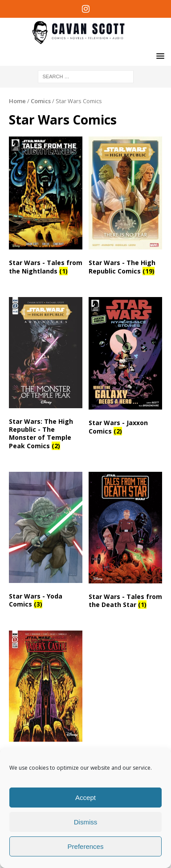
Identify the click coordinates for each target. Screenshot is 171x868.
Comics (41, 101)
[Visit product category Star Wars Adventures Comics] (46, 701)
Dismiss (86, 822)
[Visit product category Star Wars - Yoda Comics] (46, 542)
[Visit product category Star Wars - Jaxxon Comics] (125, 368)
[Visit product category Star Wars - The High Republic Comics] (125, 207)
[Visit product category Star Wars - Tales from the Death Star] (125, 542)
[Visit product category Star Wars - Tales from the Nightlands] (46, 207)
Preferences (86, 846)
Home (17, 101)
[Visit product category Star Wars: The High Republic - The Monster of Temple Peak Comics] (46, 375)
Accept (85, 798)
